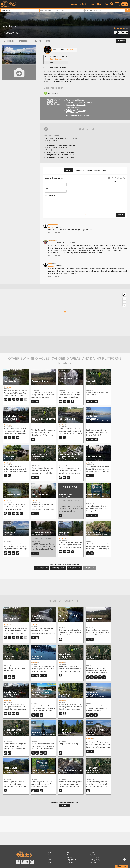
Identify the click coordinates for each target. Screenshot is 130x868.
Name (47, 182)
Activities (84, 4)
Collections (71, 862)
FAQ (68, 852)
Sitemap (93, 862)
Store (50, 860)
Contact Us (94, 852)
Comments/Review (51, 195)
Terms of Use (95, 857)
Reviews (37, 41)
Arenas (74, 4)
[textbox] (106, 10)
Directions (24, 41)
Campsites (65, 805)
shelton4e (51, 266)
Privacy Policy (82, 214)
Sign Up (93, 855)
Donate (50, 862)
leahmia (50, 227)
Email (47, 188)
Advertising (71, 855)
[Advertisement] (65, 344)
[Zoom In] (124, 299)
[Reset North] (124, 305)
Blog (106, 4)
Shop (99, 4)
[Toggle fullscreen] (124, 295)
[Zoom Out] (124, 302)
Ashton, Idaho (69, 50)
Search (50, 855)
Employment (71, 860)
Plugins (69, 857)
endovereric (51, 243)
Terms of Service (94, 214)
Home (50, 852)
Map (92, 4)
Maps (51, 59)
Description (9, 41)
